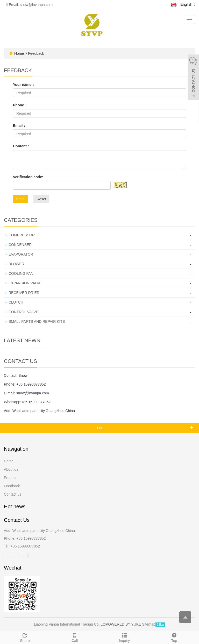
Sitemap (149, 624)
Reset (41, 199)
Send (20, 199)
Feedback (12, 486)
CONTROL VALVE (23, 312)
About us (11, 469)
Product (10, 478)
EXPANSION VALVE (25, 283)
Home (19, 53)
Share (25, 637)
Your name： (24, 85)
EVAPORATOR (21, 254)
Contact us (13, 494)
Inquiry (124, 637)
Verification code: (28, 177)
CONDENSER (20, 245)
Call (75, 637)
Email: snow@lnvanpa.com (30, 5)
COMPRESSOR (22, 235)
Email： (20, 126)
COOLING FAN (21, 273)
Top (174, 637)
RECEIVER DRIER (24, 293)
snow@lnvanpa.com (32, 393)
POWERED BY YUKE (124, 624)
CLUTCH (16, 302)
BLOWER (16, 264)
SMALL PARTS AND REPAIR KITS (37, 321)
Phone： (20, 105)
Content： (22, 146)
